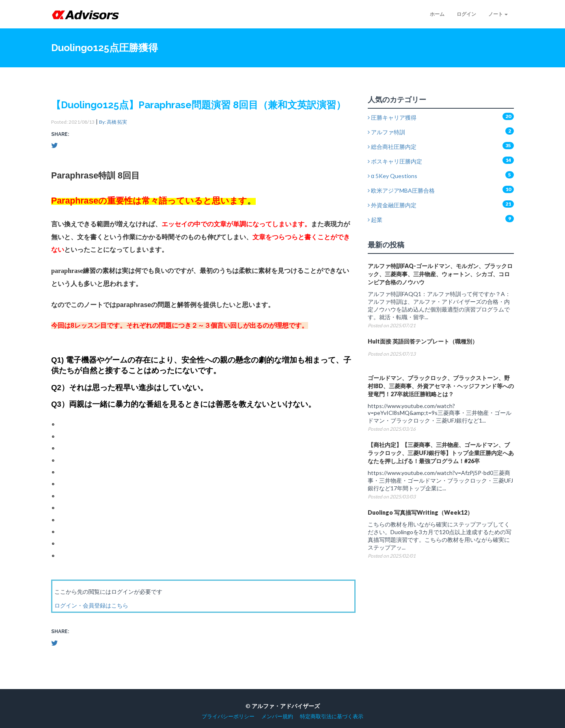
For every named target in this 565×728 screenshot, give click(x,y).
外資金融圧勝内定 (392, 205)
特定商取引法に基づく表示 (332, 716)
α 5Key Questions (392, 176)
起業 (375, 220)
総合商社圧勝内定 (392, 147)
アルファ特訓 (386, 132)
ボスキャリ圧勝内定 (395, 161)
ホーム (437, 14)
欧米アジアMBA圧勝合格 (401, 190)
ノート (498, 14)
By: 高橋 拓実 (113, 122)
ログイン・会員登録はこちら (91, 605)
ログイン (466, 14)
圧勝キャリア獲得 (392, 117)
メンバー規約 (277, 716)
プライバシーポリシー (228, 716)
